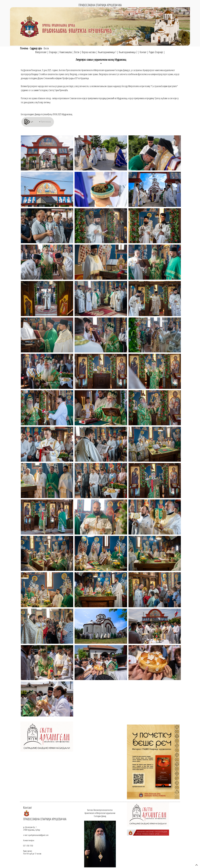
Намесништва (66, 52)
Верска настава (89, 52)
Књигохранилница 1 (107, 52)
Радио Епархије (156, 52)
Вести (46, 48)
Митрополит (41, 52)
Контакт (143, 52)
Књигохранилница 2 (128, 52)
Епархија (53, 52)
